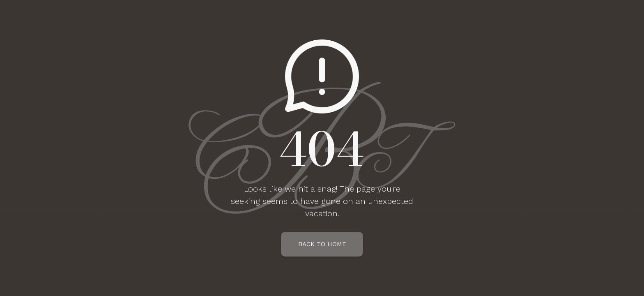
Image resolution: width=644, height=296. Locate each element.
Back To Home (322, 244)
